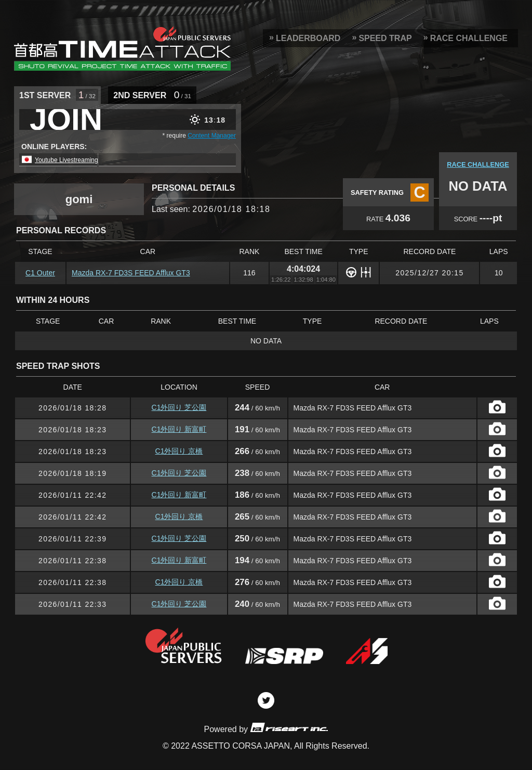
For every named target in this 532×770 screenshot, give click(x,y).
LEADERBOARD (308, 38)
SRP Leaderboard (122, 48)
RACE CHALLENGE (469, 38)
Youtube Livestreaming (66, 160)
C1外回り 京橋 (179, 451)
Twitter (266, 700)
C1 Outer (40, 273)
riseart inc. (289, 727)
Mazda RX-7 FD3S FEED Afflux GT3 (131, 273)
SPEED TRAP (385, 38)
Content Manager (212, 136)
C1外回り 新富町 (179, 429)
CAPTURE (497, 407)
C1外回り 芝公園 (179, 407)
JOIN (66, 120)
